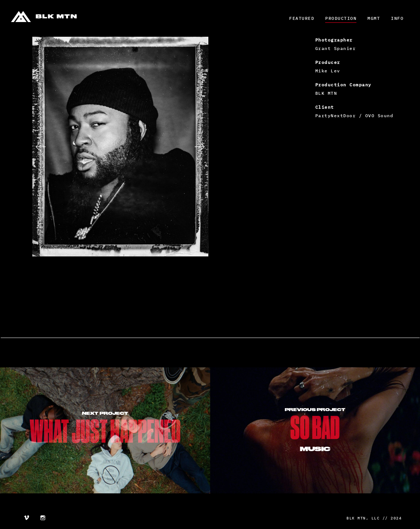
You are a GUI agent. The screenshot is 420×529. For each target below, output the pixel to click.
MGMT (374, 18)
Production (341, 18)
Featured (302, 18)
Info (397, 18)
